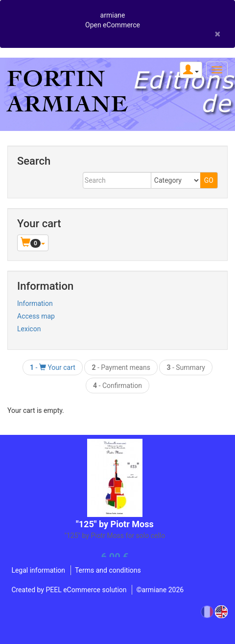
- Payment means (121, 367)
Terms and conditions (108, 570)
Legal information (38, 570)
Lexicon (29, 329)
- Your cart (53, 367)
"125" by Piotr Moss (115, 524)
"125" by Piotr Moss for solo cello (115, 536)
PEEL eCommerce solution (86, 590)
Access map (36, 316)
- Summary (186, 367)
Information (35, 303)
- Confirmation (117, 386)
